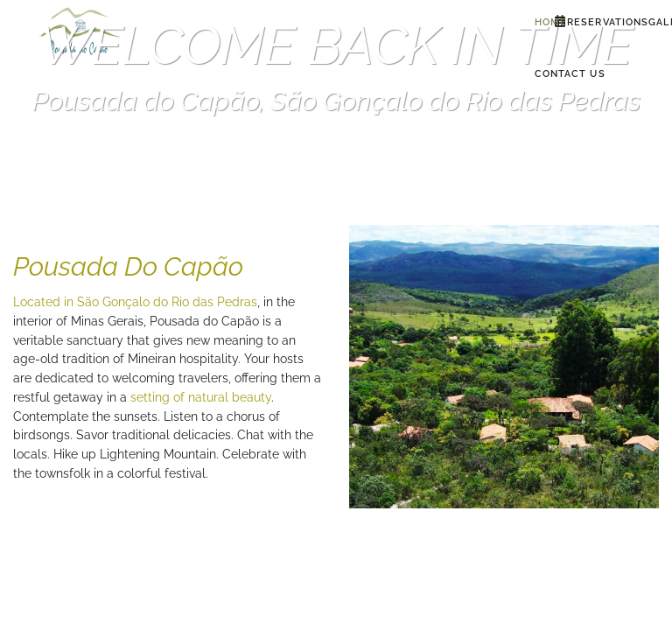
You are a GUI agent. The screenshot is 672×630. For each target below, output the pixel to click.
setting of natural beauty (201, 397)
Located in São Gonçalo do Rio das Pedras (135, 302)
